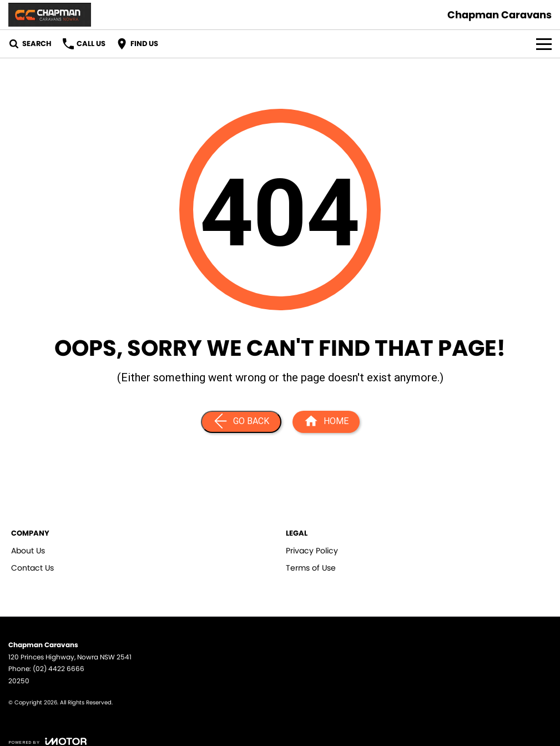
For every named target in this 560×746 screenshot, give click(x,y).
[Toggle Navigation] (544, 44)
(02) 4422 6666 (59, 669)
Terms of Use (311, 568)
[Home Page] (326, 422)
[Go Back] (241, 422)
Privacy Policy (312, 551)
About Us (28, 551)
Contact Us (32, 568)
